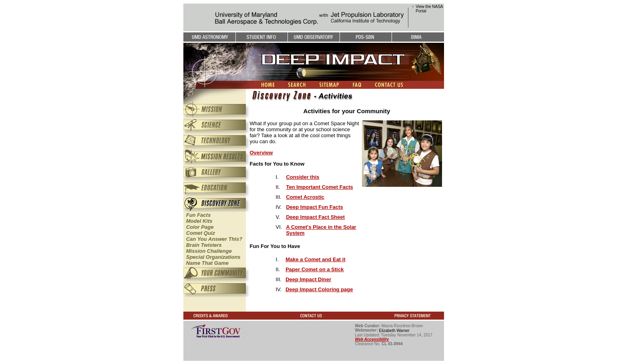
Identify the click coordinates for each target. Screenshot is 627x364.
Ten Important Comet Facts (319, 187)
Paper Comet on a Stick (315, 269)
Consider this (302, 177)
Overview (261, 153)
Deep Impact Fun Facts (314, 207)
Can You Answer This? (214, 239)
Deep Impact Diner (308, 279)
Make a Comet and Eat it (316, 259)
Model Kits (199, 221)
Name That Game (207, 263)
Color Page (200, 227)
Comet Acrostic (305, 197)
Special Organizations (213, 257)
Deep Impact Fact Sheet (315, 217)
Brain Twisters (204, 245)
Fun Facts (198, 215)
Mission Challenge (209, 251)
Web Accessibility (372, 339)
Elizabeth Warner (394, 331)
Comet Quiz (201, 233)
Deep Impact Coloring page (319, 289)
